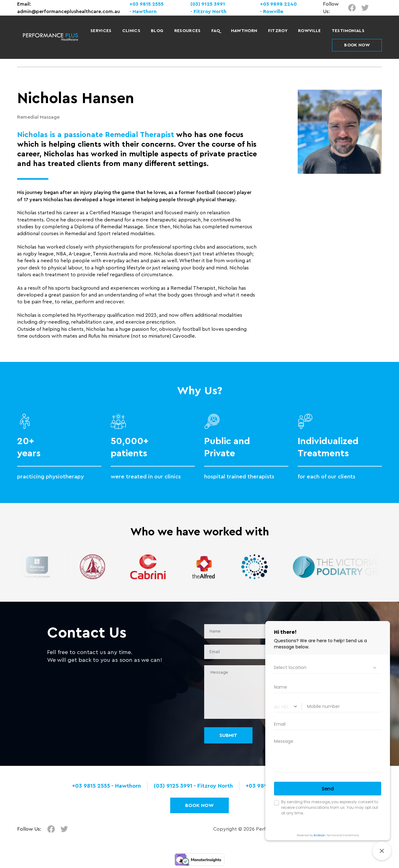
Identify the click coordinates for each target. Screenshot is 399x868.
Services (101, 31)
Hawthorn (244, 31)
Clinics (131, 31)
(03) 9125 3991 (208, 4)
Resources (187, 31)
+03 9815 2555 (147, 4)
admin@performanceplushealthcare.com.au (69, 12)
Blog (157, 31)
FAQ (216, 31)
